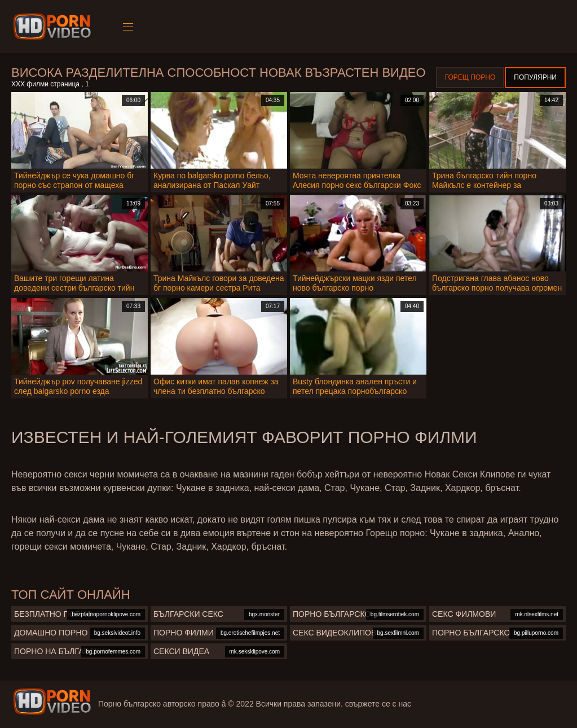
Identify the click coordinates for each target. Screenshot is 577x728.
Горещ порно (470, 77)
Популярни (535, 77)
